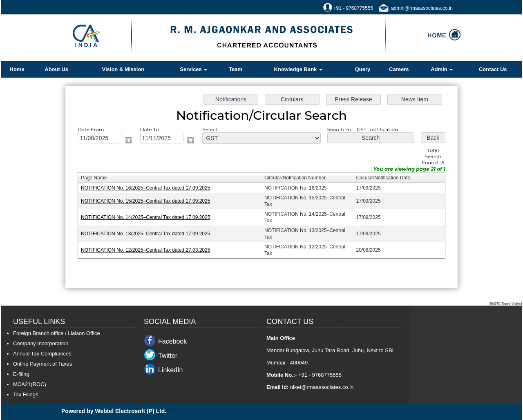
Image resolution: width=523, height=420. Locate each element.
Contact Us (493, 69)
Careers (399, 69)
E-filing (21, 374)
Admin (442, 69)
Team (236, 69)
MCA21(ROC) (30, 384)
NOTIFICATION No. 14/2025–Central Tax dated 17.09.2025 (148, 217)
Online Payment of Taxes (42, 364)
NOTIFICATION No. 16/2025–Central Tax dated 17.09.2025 (148, 188)
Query (363, 69)
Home (17, 69)
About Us (56, 69)
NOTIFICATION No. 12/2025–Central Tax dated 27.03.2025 (148, 249)
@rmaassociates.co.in (327, 387)
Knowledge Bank (298, 69)
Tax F (20, 394)
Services (193, 69)
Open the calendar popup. (131, 141)
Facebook (172, 341)
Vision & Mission (123, 69)
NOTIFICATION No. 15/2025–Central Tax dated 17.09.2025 (148, 201)
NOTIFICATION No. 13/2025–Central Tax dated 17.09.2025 (148, 233)
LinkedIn (171, 370)
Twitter (168, 356)
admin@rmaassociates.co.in (422, 8)
